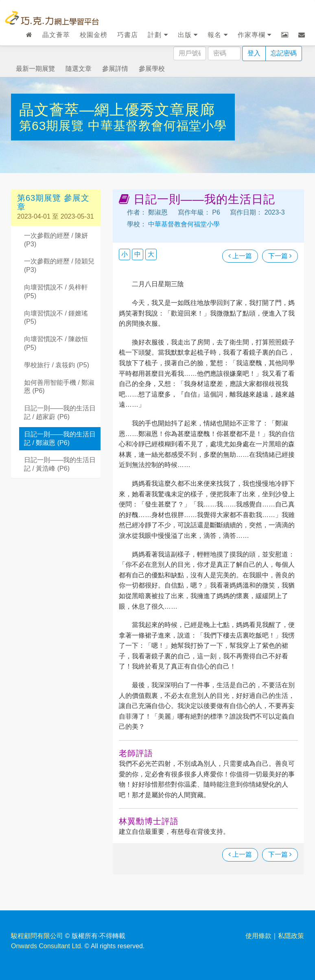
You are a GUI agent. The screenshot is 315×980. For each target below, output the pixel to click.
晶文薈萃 (56, 35)
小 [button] (125, 254)
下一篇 (280, 256)
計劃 (158, 35)
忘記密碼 (284, 53)
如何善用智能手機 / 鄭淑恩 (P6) (59, 387)
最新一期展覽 (35, 69)
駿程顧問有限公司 (37, 936)
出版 (188, 35)
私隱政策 (291, 936)
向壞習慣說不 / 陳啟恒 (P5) (56, 343)
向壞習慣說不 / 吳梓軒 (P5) (56, 292)
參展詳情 (115, 69)
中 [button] (138, 254)
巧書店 (128, 35)
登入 (254, 53)
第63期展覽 (54, 126)
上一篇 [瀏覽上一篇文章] (240, 256)
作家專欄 (255, 35)
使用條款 (258, 936)
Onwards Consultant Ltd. (47, 946)
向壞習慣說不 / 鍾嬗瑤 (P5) (56, 318)
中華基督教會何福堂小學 (157, 126)
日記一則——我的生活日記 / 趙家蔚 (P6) (60, 412)
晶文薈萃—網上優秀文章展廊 (117, 110)
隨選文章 (79, 69)
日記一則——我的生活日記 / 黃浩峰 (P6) (60, 464)
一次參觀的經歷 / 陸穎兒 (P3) (59, 265)
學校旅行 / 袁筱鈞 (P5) (57, 365)
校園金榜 (94, 35)
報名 (218, 35)
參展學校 (152, 69)
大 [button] (151, 254)
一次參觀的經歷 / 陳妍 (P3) (56, 240)
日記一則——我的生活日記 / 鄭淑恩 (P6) (60, 438)
